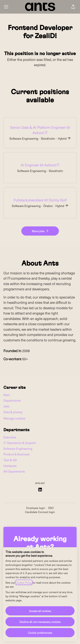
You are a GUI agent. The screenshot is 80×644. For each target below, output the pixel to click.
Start (6, 395)
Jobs (6, 406)
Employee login (36, 508)
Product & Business (17, 454)
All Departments (14, 471)
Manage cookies (14, 418)
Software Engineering (18, 448)
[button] (73, 7)
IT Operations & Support (20, 443)
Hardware (10, 466)
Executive (10, 437)
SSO (51, 508)
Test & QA (10, 460)
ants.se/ (40, 483)
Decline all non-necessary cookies (40, 622)
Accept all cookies (40, 611)
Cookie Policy (24, 582)
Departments (12, 400)
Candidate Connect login (40, 512)
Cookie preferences (40, 633)
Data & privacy (13, 412)
